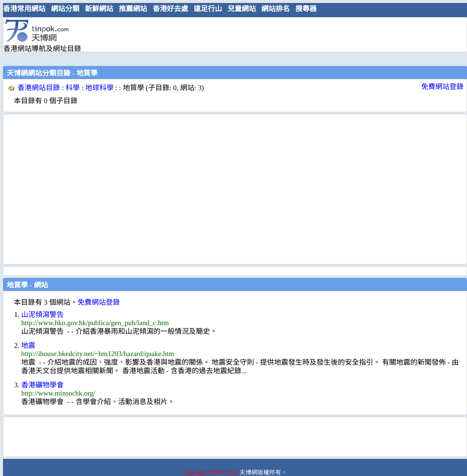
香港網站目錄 (39, 88)
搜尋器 (306, 9)
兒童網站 (242, 9)
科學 (73, 88)
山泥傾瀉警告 (42, 315)
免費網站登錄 (442, 87)
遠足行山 (208, 9)
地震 (28, 345)
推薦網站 (133, 9)
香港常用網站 (24, 9)
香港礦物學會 (42, 385)
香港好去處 (170, 9)
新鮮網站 (99, 9)
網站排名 (276, 9)
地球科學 (99, 88)
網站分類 (65, 9)
